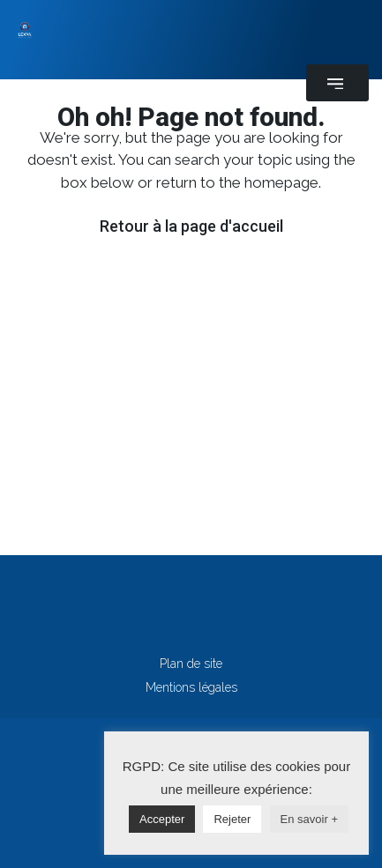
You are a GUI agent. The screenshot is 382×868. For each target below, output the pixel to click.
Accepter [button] (162, 819)
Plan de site (191, 664)
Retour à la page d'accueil (191, 226)
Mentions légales (191, 687)
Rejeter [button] (232, 819)
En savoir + (309, 819)
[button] (337, 83)
